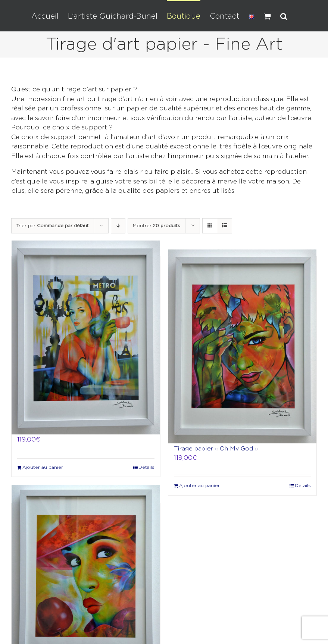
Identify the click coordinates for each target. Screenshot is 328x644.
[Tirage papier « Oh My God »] (243, 347)
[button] (284, 16)
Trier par (53, 226)
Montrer (157, 226)
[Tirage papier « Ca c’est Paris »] (86, 337)
